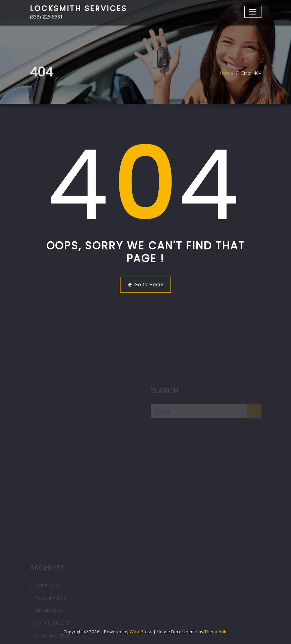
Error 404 (251, 75)
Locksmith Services (78, 8)
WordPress (141, 632)
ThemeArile (216, 632)
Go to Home (145, 285)
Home (227, 75)
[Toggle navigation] (253, 12)
